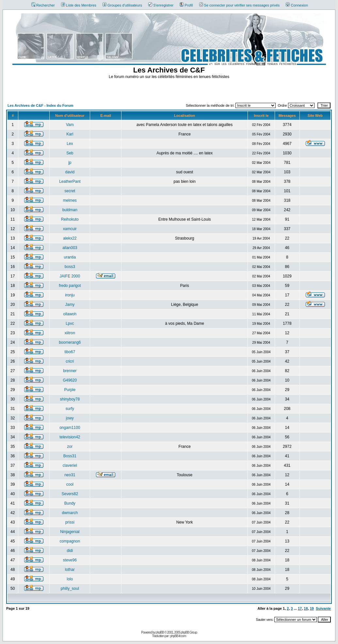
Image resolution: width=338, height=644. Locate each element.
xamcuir (70, 229)
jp (70, 163)
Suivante (323, 608)
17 (300, 608)
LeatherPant (70, 181)
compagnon (70, 541)
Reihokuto (70, 219)
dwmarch (70, 513)
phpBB (160, 632)
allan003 (70, 248)
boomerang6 (70, 342)
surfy (70, 409)
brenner (70, 371)
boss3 (70, 267)
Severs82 (70, 494)
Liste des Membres (79, 5)
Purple (70, 390)
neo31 (70, 475)
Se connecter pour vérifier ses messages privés (240, 5)
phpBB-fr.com (178, 636)
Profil (186, 5)
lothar (70, 570)
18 (306, 608)
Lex (70, 144)
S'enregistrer (161, 5)
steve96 (70, 560)
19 (312, 608)
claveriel (70, 465)
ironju (70, 295)
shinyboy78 (70, 399)
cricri (70, 361)
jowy (70, 418)
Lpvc (70, 323)
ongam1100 (70, 428)
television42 (70, 437)
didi (70, 551)
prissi (70, 522)
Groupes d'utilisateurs (122, 5)
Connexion (297, 5)
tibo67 (70, 352)
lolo (70, 579)
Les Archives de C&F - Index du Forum (40, 105)
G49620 (70, 380)
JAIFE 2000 (70, 276)
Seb (70, 153)
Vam (70, 125)
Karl (70, 134)
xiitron (70, 333)
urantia (70, 257)
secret (70, 191)
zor (70, 447)
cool (70, 484)
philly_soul (70, 589)
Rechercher (43, 5)
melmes (70, 200)
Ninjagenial (70, 532)
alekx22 (70, 238)
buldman (70, 210)
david (70, 172)
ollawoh (70, 314)
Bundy (70, 503)
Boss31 (70, 456)
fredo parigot (70, 286)
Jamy (70, 305)
